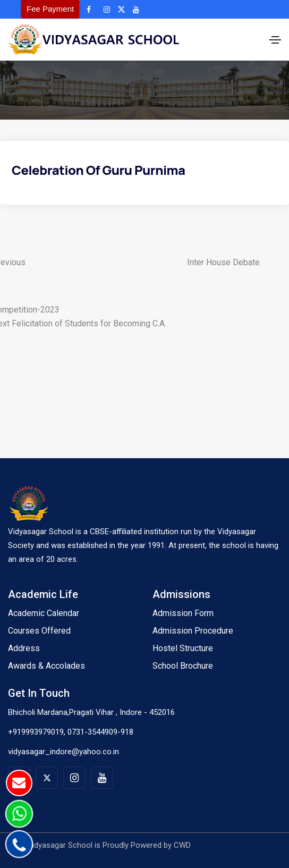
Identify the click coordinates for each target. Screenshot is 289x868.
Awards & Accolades (46, 666)
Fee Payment (50, 9)
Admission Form (183, 613)
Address (24, 648)
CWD (182, 845)
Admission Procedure (193, 631)
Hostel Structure (183, 648)
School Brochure (183, 666)
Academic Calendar (44, 613)
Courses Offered (39, 631)
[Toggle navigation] (275, 40)
